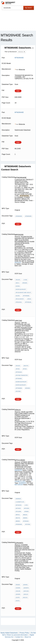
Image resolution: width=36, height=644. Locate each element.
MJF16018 (18, 508)
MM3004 (18, 521)
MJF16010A (19, 485)
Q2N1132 (26, 594)
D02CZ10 (25, 597)
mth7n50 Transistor (22, 375)
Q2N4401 (25, 585)
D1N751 (18, 601)
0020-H (17, 283)
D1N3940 (18, 588)
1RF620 (29, 299)
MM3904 (25, 518)
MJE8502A (18, 470)
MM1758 (18, 518)
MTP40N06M (26, 296)
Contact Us (19, 637)
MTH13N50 (18, 511)
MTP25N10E (28, 302)
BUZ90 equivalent (21, 289)
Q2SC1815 (26, 591)
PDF (18, 91)
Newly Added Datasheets (9, 633)
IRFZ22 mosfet (20, 299)
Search (29, 8)
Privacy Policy (24, 633)
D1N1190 (18, 591)
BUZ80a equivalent (21, 382)
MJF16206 (26, 508)
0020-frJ (26, 366)
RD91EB (18, 585)
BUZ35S (18, 296)
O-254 (26, 505)
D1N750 (18, 597)
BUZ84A (18, 286)
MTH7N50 (18, 391)
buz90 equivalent (21, 385)
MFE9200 (25, 283)
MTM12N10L (19, 302)
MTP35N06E (19, 378)
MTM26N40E (19, 216)
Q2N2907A (26, 588)
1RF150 (25, 369)
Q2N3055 (18, 594)
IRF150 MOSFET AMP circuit (23, 293)
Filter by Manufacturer (11, 52)
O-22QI (25, 280)
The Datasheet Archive (8, 3)
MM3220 (25, 515)
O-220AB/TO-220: (24, 481)
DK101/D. (18, 262)
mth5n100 (26, 521)
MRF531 (18, 515)
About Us (28, 637)
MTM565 (26, 511)
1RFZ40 (18, 369)
